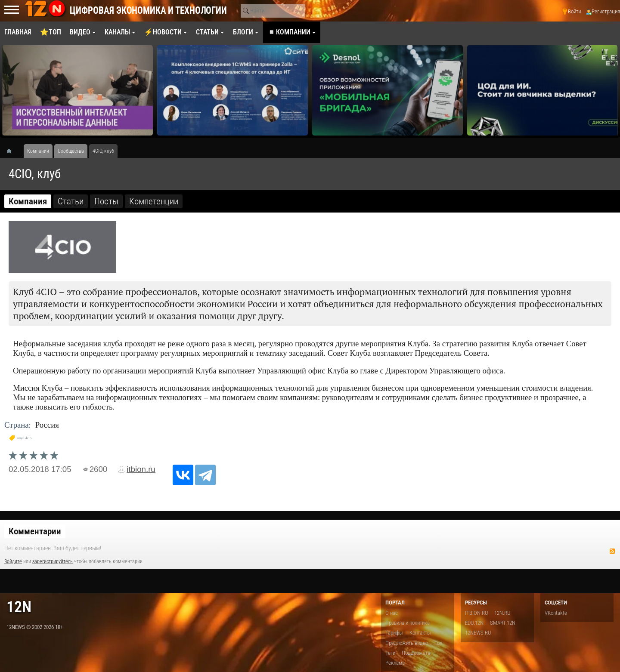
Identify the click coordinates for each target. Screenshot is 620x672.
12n (19, 607)
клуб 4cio (24, 438)
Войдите (13, 561)
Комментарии (35, 531)
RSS (612, 551)
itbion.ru (141, 469)
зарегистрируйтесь (53, 561)
